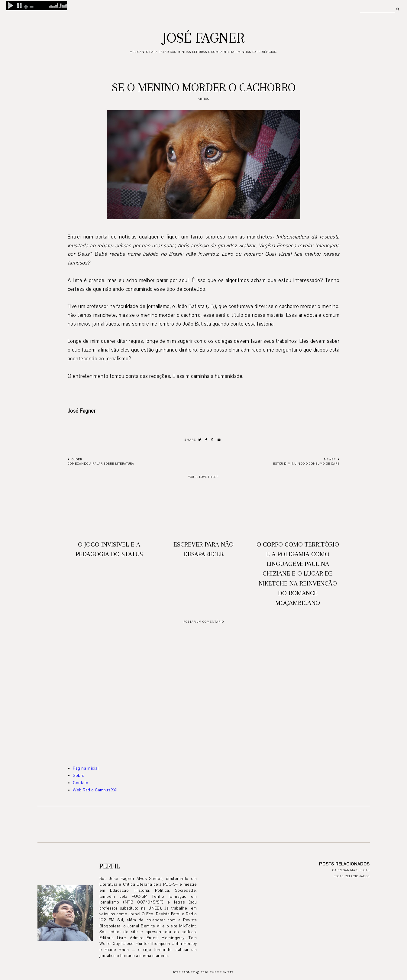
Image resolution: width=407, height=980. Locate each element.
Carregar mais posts (351, 870)
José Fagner (203, 38)
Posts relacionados (352, 876)
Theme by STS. (222, 972)
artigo (204, 99)
